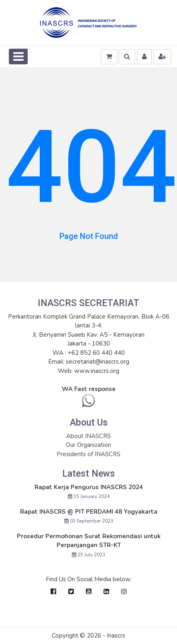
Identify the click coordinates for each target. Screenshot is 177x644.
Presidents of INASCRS (88, 454)
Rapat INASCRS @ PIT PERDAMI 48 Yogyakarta (89, 512)
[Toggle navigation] (18, 57)
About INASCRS (88, 436)
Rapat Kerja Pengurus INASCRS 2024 (89, 487)
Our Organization (88, 445)
